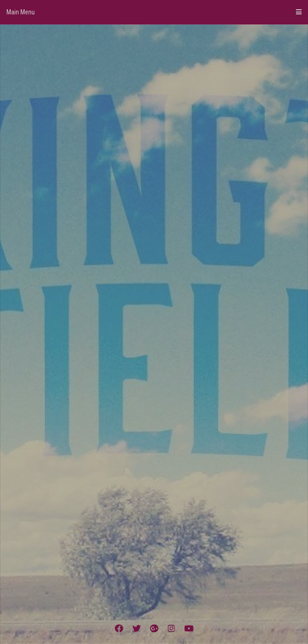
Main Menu (154, 12)
